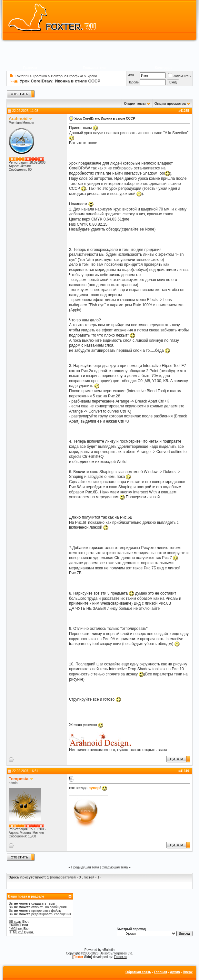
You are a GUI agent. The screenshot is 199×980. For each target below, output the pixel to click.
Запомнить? (180, 76)
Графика (40, 76)
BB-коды (15, 922)
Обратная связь (138, 972)
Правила (30, 68)
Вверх (188, 972)
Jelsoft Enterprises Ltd (116, 953)
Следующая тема (115, 867)
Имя (130, 75)
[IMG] (13, 929)
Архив (175, 972)
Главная (160, 972)
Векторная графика (67, 76)
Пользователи (94, 68)
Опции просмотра (170, 103)
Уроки (92, 76)
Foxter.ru (21, 76)
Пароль (133, 82)
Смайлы (15, 925)
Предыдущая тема (85, 867)
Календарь (164, 68)
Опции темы (135, 103)
